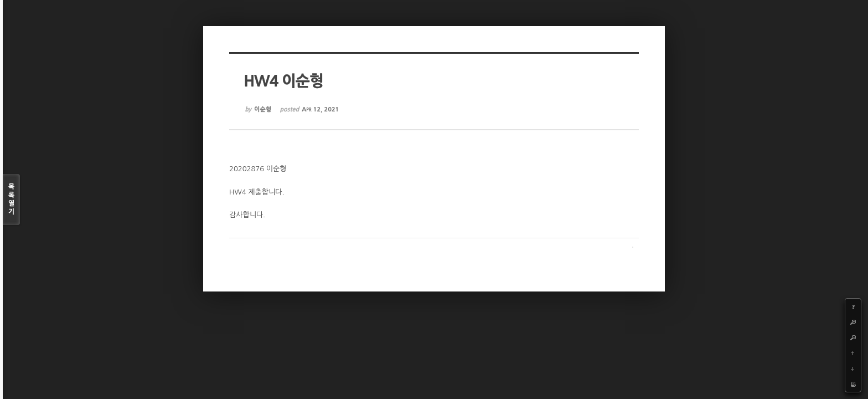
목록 (11, 200)
